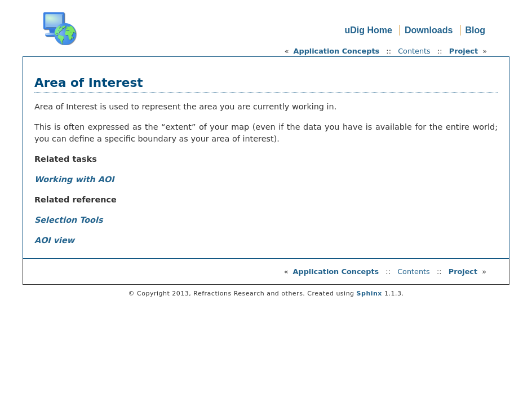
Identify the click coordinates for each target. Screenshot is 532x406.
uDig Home (368, 30)
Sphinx (369, 294)
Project (464, 51)
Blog (475, 30)
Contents (414, 51)
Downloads (429, 30)
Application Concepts (337, 51)
